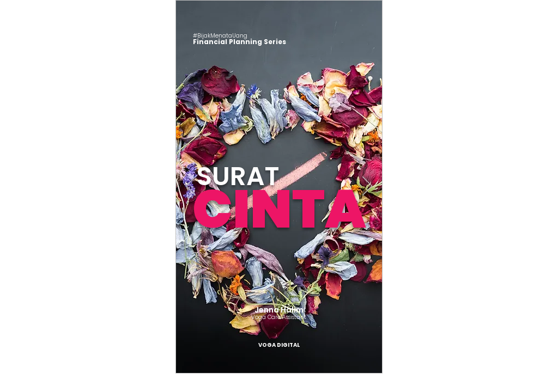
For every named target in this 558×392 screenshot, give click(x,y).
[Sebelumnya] (191, 187)
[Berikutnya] (367, 187)
